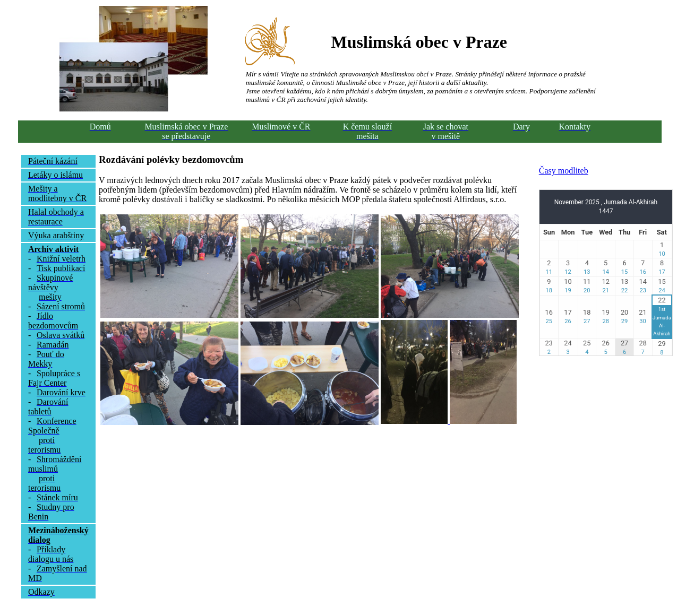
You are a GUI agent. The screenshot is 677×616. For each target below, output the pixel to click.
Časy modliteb (564, 171)
